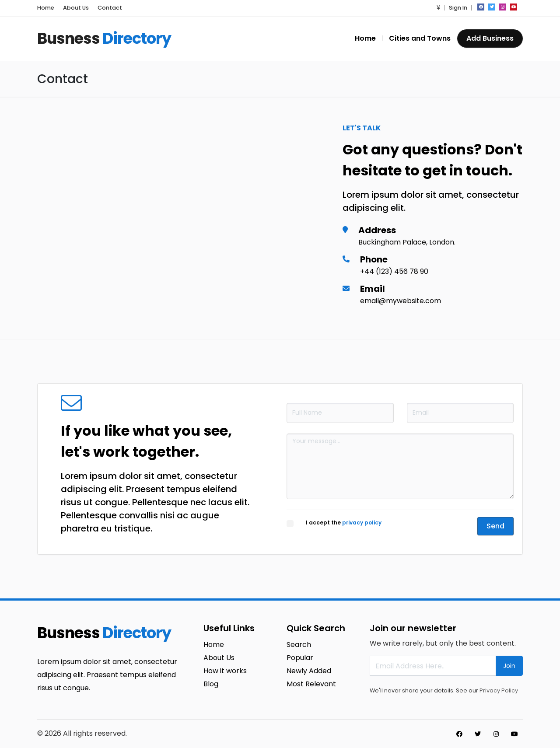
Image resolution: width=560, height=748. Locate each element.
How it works (225, 671)
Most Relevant (311, 684)
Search (299, 645)
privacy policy (362, 523)
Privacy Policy (499, 690)
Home (46, 8)
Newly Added (309, 671)
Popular (300, 658)
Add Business (490, 38)
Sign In (458, 8)
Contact (110, 8)
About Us (76, 8)
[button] (438, 8)
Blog (211, 684)
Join (509, 666)
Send (495, 526)
